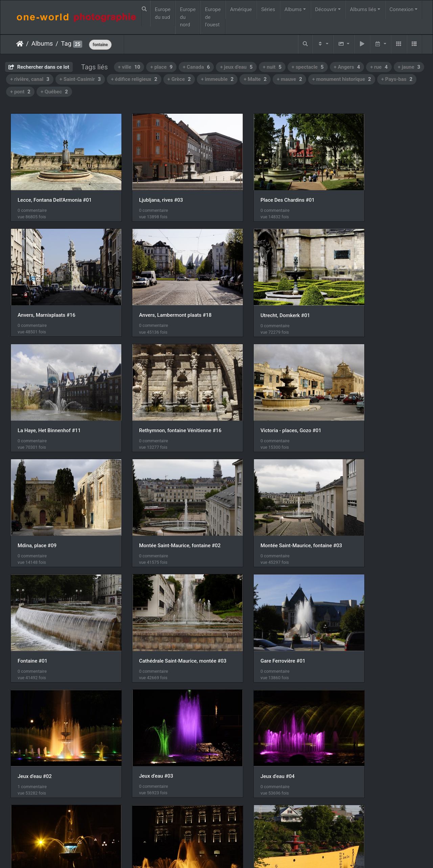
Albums (293, 9)
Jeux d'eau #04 (140, 606)
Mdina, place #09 (143, 398)
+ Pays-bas (397, 79)
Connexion (402, 9)
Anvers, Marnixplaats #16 (363, 189)
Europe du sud (163, 13)
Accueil (20, 44)
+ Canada (196, 67)
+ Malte (255, 79)
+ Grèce (179, 79)
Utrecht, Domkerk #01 (148, 293)
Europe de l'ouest (213, 17)
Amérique (241, 9)
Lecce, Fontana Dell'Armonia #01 (55, 189)
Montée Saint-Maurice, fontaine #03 (375, 398)
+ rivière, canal (30, 79)
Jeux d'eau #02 (351, 502)
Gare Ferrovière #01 (251, 502)
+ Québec (54, 92)
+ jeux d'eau (236, 67)
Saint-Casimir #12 (249, 711)
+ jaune (409, 67)
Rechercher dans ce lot (39, 67)
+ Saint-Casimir (80, 79)
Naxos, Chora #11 (38, 815)
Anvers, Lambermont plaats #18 (54, 293)
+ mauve (289, 79)
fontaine (100, 45)
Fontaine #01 (32, 502)
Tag (66, 44)
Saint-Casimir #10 (38, 710)
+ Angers (347, 67)
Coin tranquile (350, 711)
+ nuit (272, 67)
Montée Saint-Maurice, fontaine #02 (269, 398)
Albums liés (363, 9)
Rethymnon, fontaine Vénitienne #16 (375, 293)
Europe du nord (188, 17)
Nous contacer (241, 854)
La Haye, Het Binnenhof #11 (260, 293)
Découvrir (326, 9)
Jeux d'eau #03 (35, 606)
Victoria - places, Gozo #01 (48, 398)
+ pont (20, 92)
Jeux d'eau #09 (246, 606)
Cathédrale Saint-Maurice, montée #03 (164, 502)
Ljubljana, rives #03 (145, 189)
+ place (161, 67)
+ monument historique (342, 79)
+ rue (379, 67)
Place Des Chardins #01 (256, 189)
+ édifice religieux (134, 79)
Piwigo (213, 854)
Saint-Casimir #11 (144, 711)
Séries (268, 9)
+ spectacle (308, 67)
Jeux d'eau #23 (351, 606)
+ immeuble (217, 79)
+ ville (129, 67)
